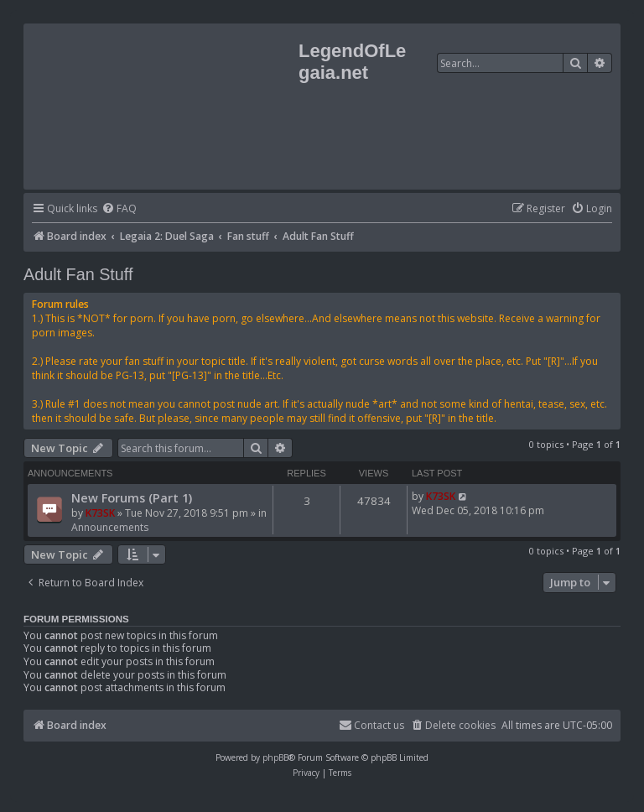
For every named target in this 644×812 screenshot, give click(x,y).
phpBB (275, 757)
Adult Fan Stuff (78, 274)
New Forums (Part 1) (132, 497)
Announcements (110, 527)
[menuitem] (119, 209)
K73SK (100, 513)
